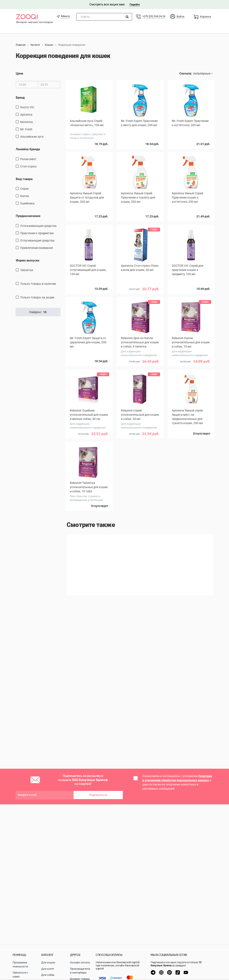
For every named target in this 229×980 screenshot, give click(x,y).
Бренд (20, 98)
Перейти (134, 5)
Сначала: (186, 73)
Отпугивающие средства (37, 240)
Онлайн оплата (80, 962)
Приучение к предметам (37, 233)
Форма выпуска (28, 260)
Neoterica (26, 122)
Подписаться (98, 795)
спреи (24, 189)
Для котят (48, 969)
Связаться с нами (20, 975)
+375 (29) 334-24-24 (154, 16)
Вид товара (24, 179)
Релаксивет (28, 159)
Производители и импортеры (80, 971)
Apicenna (26, 115)
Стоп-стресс (28, 166)
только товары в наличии (38, 284)
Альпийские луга (32, 137)
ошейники (27, 203)
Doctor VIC (27, 107)
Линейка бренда (28, 149)
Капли (24, 196)
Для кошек (48, 962)
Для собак (48, 975)
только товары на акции (37, 297)
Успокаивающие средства (38, 226)
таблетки (27, 270)
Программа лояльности (20, 964)
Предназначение (28, 216)
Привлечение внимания (37, 248)
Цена (19, 73)
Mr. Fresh (26, 129)
